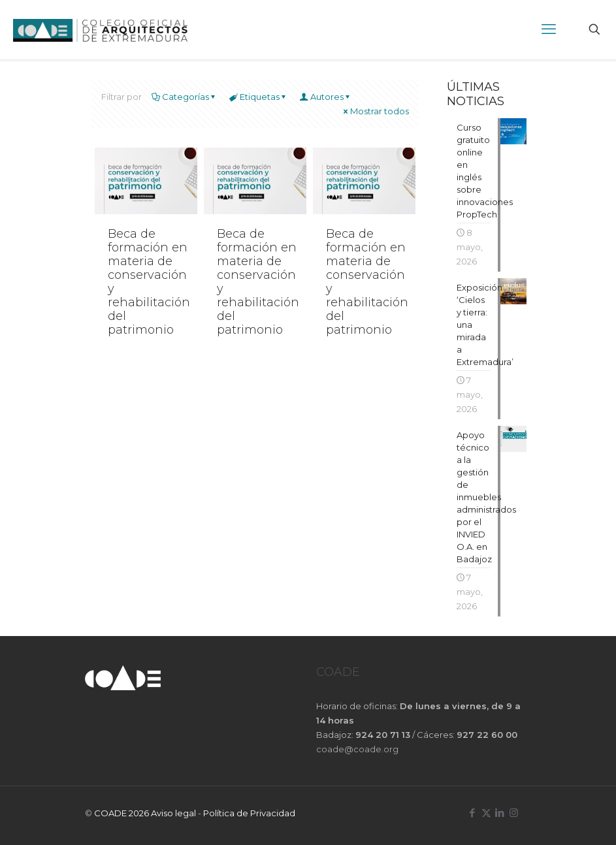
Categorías (185, 97)
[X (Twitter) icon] (486, 813)
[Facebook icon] (473, 813)
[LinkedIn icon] (500, 813)
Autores (326, 97)
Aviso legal (173, 813)
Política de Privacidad (249, 813)
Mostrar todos (375, 111)
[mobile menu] (549, 29)
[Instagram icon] (514, 813)
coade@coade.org (357, 749)
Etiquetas (259, 97)
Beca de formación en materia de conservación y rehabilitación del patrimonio (149, 282)
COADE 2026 (122, 813)
